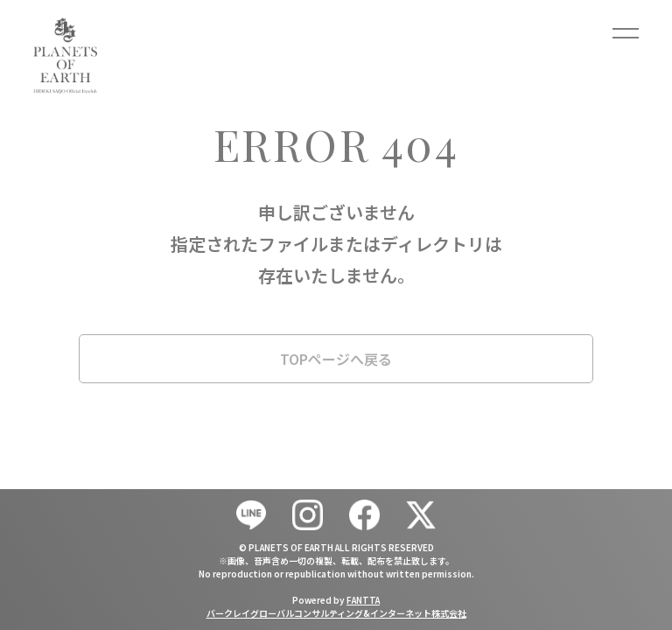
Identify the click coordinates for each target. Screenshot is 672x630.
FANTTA (363, 600)
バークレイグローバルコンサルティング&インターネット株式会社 (336, 613)
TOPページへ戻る (336, 359)
